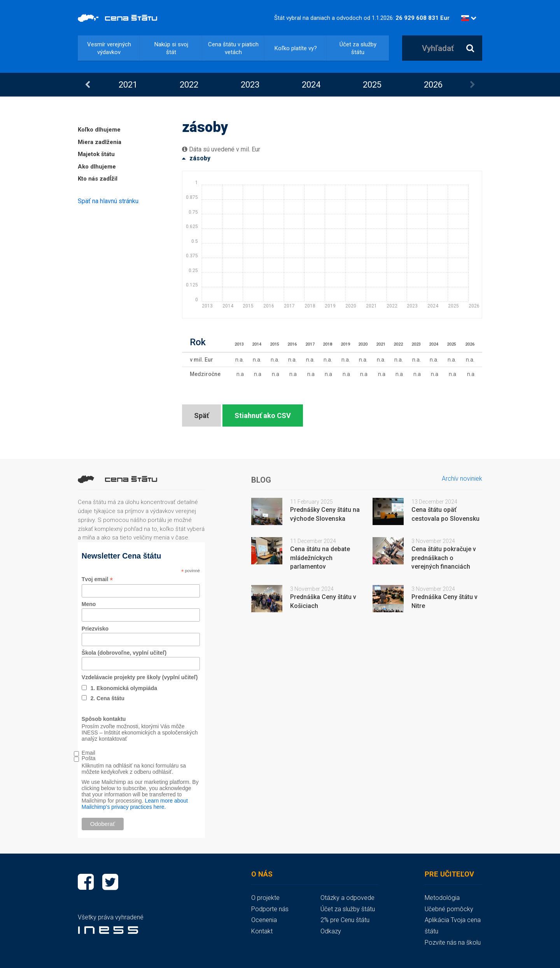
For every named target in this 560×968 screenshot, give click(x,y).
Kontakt (262, 931)
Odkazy (331, 931)
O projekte (265, 898)
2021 (128, 85)
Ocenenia (264, 920)
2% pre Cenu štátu (345, 920)
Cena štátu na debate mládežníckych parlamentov (320, 558)
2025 (372, 85)
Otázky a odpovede (347, 898)
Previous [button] (87, 85)
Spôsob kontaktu (104, 719)
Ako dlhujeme (97, 167)
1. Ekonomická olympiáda (124, 688)
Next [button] (472, 85)
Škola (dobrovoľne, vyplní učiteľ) (124, 653)
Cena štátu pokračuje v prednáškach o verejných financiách (444, 558)
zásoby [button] (196, 158)
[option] (128, 85)
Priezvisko (95, 629)
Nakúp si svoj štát (171, 48)
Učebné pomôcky (449, 909)
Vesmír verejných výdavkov (109, 48)
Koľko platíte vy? (296, 48)
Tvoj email (97, 579)
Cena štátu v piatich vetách (233, 48)
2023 (250, 85)
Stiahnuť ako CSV (263, 415)
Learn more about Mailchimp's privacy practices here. (135, 804)
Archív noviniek (462, 479)
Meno (89, 604)
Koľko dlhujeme (99, 130)
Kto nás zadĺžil (98, 179)
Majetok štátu (96, 154)
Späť (201, 415)
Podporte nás (270, 909)
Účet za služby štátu (358, 48)
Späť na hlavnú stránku (108, 201)
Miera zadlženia (100, 142)
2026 (433, 85)
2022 (189, 85)
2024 (311, 85)
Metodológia (442, 898)
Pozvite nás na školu (453, 943)
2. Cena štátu (108, 698)
